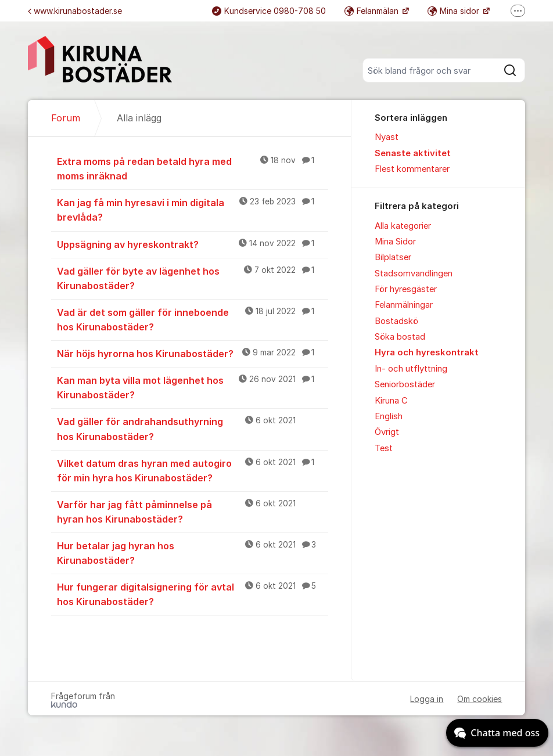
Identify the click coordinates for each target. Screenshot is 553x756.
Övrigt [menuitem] (387, 432)
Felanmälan (373, 11)
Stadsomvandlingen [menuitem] (414, 273)
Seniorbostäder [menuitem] (405, 384)
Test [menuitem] (384, 448)
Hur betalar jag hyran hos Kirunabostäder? (193, 552)
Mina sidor (455, 11)
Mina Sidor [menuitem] (395, 242)
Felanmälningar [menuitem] (404, 305)
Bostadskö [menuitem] (396, 321)
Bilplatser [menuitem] (393, 257)
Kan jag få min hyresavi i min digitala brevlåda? (193, 209)
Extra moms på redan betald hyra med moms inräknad (193, 168)
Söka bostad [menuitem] (400, 337)
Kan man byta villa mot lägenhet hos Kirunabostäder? (193, 387)
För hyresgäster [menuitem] (406, 289)
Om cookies (480, 699)
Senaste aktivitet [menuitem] (413, 153)
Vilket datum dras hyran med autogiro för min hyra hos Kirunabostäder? (193, 470)
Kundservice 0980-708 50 (269, 11)
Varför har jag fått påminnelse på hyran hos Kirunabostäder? (193, 511)
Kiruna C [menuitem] (391, 401)
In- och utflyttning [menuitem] (411, 369)
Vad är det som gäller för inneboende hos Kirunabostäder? (193, 319)
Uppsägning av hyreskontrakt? (193, 244)
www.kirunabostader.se (75, 11)
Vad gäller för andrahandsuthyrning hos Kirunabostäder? (193, 428)
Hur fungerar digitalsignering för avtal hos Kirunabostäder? (193, 594)
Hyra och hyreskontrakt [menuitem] (427, 352)
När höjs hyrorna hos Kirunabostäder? (193, 353)
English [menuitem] (389, 416)
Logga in (427, 699)
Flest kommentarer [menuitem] (412, 169)
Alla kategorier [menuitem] (403, 226)
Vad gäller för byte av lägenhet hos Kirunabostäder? (193, 278)
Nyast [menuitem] (387, 137)
